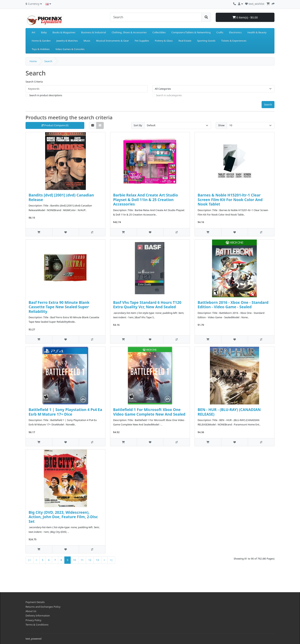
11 (82, 560)
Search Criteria (34, 82)
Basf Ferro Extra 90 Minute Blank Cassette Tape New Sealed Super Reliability (59, 307)
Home (33, 61)
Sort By (138, 125)
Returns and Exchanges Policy (43, 607)
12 (90, 560)
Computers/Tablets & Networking (191, 32)
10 (74, 560)
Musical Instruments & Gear (113, 41)
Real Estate (185, 41)
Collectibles (159, 32)
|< (29, 560)
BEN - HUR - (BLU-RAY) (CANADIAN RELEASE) (229, 412)
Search (48, 61)
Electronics (235, 32)
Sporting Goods (206, 41)
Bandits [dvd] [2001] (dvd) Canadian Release (61, 197)
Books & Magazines (64, 32)
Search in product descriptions (46, 95)
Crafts (220, 32)
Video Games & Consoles (70, 49)
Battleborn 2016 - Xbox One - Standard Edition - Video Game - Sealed (233, 305)
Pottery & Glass (164, 41)
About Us (31, 611)
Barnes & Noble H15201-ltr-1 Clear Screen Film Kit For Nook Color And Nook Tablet (230, 200)
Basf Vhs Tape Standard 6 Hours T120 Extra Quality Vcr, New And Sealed (147, 305)
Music (87, 41)
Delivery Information (38, 616)
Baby (44, 32)
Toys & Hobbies (41, 49)
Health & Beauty (257, 32)
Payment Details (35, 602)
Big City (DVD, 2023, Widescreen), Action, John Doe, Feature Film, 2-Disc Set (63, 517)
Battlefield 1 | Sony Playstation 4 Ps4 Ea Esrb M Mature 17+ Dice (65, 412)
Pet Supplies (142, 41)
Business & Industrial (94, 32)
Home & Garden (41, 41)
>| (111, 560)
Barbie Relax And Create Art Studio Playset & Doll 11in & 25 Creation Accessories (145, 200)
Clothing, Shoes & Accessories (129, 32)
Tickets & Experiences (234, 41)
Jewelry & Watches (67, 41)
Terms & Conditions (37, 625)
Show (221, 125)
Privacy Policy (33, 620)
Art (33, 32)
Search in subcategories (169, 95)
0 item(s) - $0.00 (245, 17)
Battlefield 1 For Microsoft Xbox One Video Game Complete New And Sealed (149, 412)
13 (97, 560)
